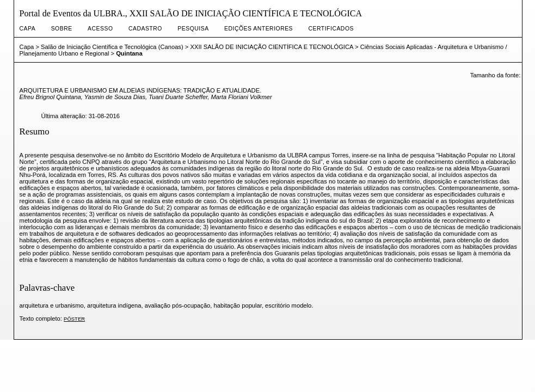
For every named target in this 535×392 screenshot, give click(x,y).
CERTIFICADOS (331, 29)
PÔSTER (74, 319)
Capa (28, 29)
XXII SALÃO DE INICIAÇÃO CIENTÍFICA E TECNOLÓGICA (271, 47)
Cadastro (145, 29)
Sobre (62, 29)
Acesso (100, 29)
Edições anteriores (259, 29)
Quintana (129, 53)
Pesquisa (193, 29)
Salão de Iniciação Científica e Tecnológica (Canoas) (112, 47)
